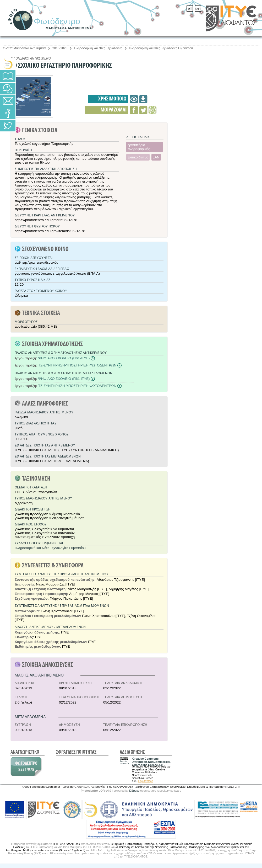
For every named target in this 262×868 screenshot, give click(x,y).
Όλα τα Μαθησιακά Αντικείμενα (24, 48)
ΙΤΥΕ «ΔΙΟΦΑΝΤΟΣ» (67, 844)
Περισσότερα (146, 781)
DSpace (134, 791)
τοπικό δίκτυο (138, 157)
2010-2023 (60, 48)
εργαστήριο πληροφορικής (139, 147)
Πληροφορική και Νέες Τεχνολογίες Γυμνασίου (161, 48)
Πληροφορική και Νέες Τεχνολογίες (98, 48)
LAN (156, 157)
